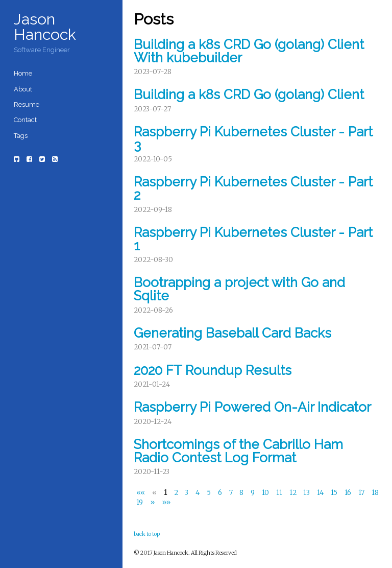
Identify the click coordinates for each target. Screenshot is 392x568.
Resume (27, 104)
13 (307, 493)
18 (375, 493)
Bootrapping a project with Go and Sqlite (239, 289)
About (23, 89)
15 (335, 493)
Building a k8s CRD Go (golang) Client (249, 94)
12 (294, 493)
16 (349, 493)
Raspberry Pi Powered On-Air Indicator (252, 407)
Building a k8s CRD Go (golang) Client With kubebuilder (249, 51)
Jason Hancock (45, 27)
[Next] (153, 503)
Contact (25, 120)
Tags (21, 136)
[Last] (166, 503)
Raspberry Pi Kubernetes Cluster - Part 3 (253, 138)
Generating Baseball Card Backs (232, 333)
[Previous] (155, 493)
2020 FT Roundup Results (213, 370)
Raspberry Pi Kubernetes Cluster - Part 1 (253, 239)
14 (321, 493)
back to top (147, 534)
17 (362, 493)
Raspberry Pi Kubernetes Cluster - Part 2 (253, 188)
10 (266, 493)
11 (280, 493)
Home (23, 73)
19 (140, 503)
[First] (142, 493)
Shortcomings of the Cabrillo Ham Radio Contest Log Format (238, 451)
